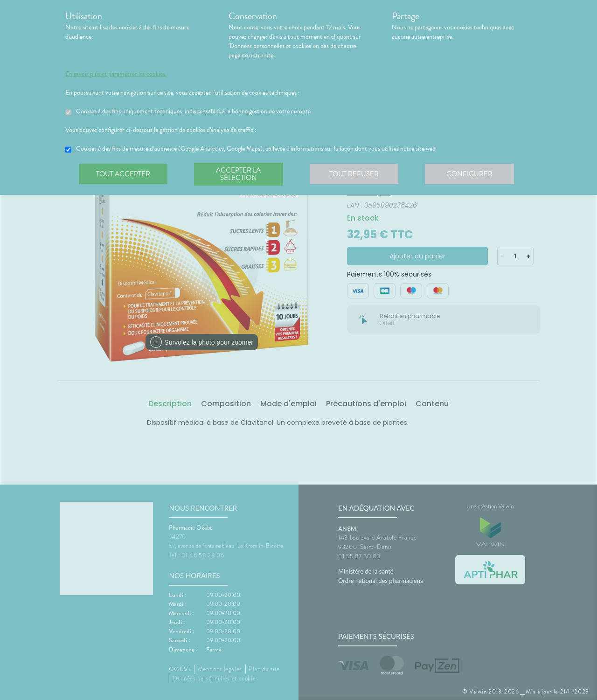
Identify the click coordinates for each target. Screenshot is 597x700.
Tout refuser (357, 174)
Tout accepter (124, 174)
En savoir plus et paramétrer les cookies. (116, 74)
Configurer (473, 174)
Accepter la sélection (240, 174)
